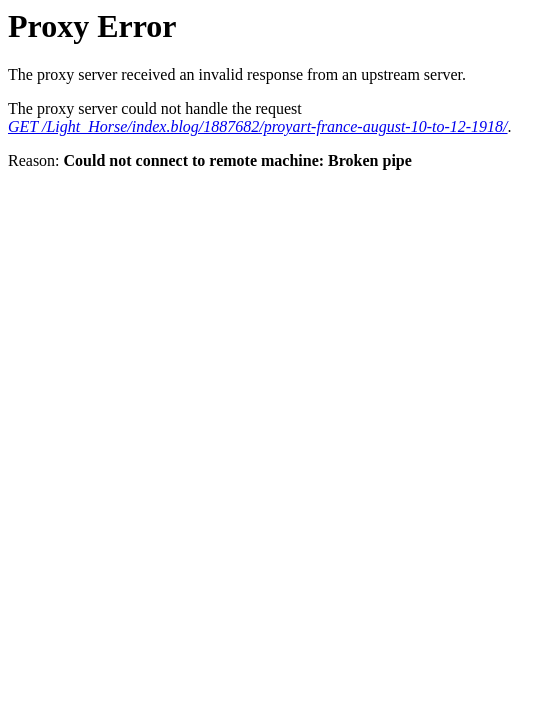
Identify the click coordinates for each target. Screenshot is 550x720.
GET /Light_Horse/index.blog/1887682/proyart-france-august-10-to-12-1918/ (258, 126)
